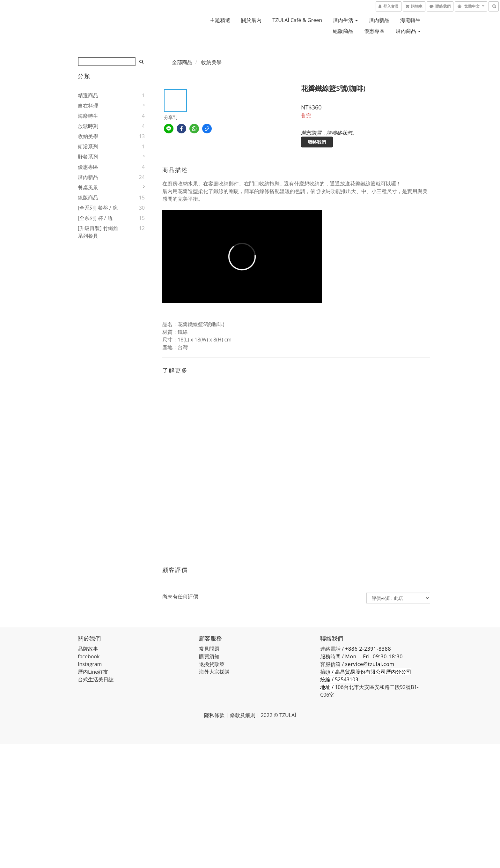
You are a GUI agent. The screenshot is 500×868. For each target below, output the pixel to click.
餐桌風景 (88, 187)
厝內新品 (379, 20)
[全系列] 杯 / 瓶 (95, 218)
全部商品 (182, 62)
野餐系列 (88, 157)
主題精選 (220, 20)
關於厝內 (251, 20)
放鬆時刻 (88, 126)
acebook (89, 656)
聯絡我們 (317, 142)
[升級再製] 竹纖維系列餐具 (98, 232)
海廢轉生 (410, 20)
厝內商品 (408, 31)
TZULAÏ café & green (297, 20)
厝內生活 (345, 20)
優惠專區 (374, 31)
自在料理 (88, 106)
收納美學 (88, 136)
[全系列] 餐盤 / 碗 (98, 208)
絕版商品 (343, 31)
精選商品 (88, 95)
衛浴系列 (88, 146)
